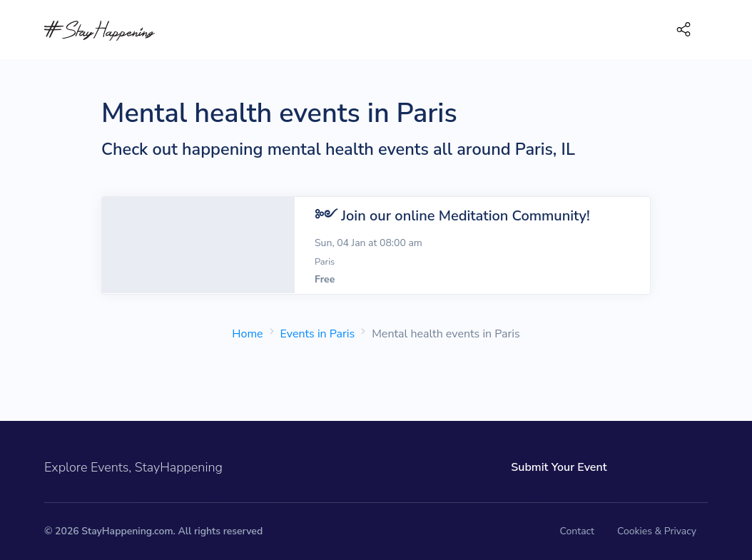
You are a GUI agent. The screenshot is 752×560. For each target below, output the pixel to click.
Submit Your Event (559, 467)
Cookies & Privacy (657, 531)
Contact (577, 531)
